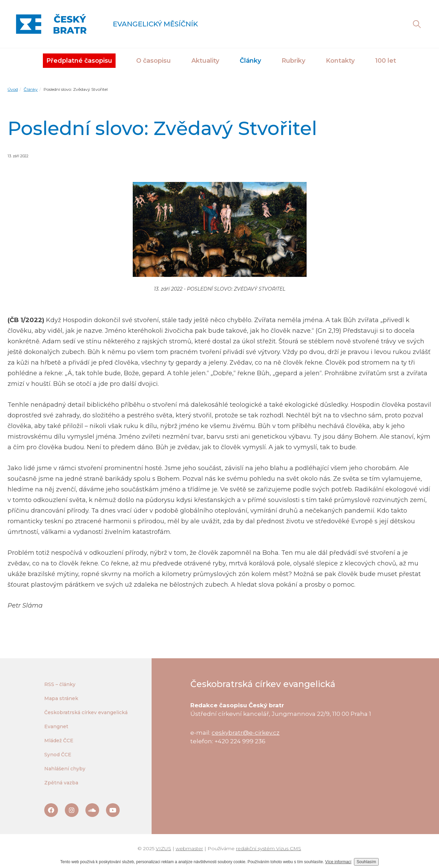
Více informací (338, 862)
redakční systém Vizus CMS (269, 848)
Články (31, 89)
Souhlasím (366, 862)
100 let (386, 61)
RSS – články (60, 684)
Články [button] (250, 61)
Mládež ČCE (59, 741)
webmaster (189, 848)
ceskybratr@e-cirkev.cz (246, 733)
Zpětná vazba (61, 783)
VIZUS (163, 848)
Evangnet (56, 726)
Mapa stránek (61, 698)
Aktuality (205, 61)
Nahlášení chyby (65, 769)
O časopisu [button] (153, 61)
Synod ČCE (58, 755)
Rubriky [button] (293, 61)
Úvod (13, 89)
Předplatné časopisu (79, 61)
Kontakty (340, 61)
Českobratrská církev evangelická (86, 712)
